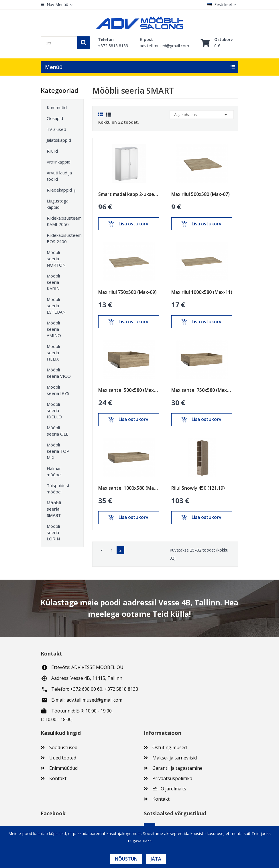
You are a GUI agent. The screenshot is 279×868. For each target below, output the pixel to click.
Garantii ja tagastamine (177, 768)
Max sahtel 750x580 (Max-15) (202, 390)
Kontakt (58, 778)
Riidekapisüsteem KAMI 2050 (59, 221)
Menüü (54, 67)
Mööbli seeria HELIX (53, 353)
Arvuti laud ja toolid (59, 176)
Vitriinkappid (59, 162)
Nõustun (126, 859)
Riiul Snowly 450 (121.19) (198, 488)
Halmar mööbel (54, 471)
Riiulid (52, 151)
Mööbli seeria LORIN (53, 532)
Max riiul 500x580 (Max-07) (201, 194)
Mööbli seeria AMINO (54, 329)
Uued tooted (63, 758)
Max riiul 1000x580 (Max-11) (202, 292)
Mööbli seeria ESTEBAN (56, 306)
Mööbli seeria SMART (54, 509)
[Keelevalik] (223, 5)
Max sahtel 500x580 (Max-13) (129, 390)
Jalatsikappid (59, 140)
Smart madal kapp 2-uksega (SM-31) (129, 194)
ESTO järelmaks (169, 789)
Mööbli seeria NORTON (56, 259)
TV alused (56, 129)
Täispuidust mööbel (58, 489)
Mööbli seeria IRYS (58, 390)
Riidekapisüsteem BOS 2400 (59, 238)
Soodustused (63, 747)
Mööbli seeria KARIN (53, 282)
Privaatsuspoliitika (172, 778)
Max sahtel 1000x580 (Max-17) (129, 488)
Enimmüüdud (63, 768)
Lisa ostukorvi (129, 224)
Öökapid (55, 118)
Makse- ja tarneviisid (175, 758)
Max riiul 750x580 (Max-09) (127, 292)
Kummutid (57, 107)
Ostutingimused (170, 747)
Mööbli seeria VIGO (59, 373)
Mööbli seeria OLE (58, 431)
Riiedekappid (59, 190)
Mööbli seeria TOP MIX (58, 451)
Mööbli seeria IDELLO (54, 410)
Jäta (156, 859)
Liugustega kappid (58, 204)
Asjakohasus (202, 115)
